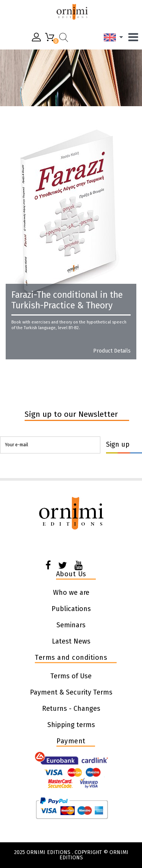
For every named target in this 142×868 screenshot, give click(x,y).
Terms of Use (71, 676)
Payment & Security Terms (71, 692)
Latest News (71, 641)
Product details (112, 351)
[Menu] (135, 37)
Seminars (71, 625)
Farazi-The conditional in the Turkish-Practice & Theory (67, 300)
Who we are (71, 593)
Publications (71, 609)
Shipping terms (71, 725)
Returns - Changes (71, 709)
